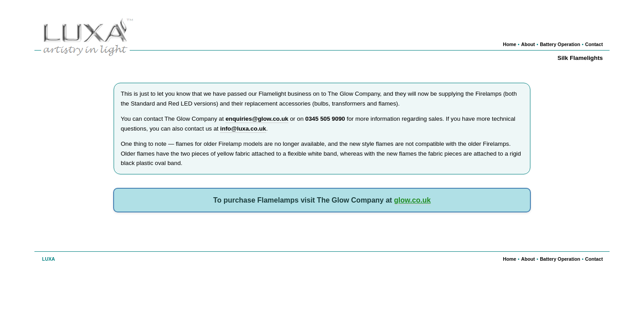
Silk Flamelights (580, 58)
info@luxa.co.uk (243, 129)
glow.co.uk (412, 200)
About (528, 44)
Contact (594, 44)
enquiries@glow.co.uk (257, 119)
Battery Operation (560, 44)
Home (510, 44)
